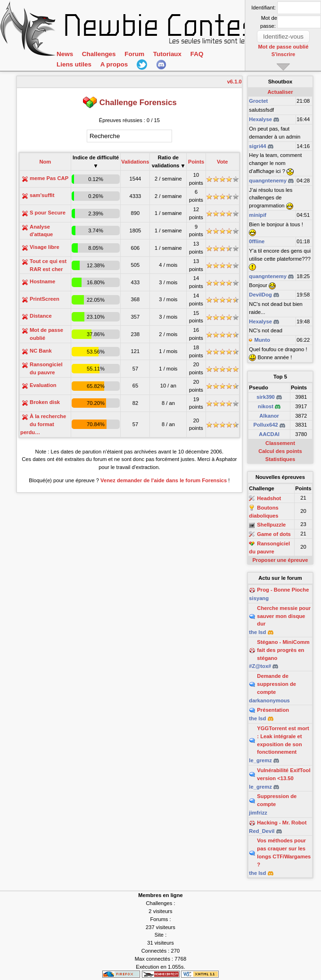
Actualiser (280, 92)
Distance (41, 316)
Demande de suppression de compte (276, 684)
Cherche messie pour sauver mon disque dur (284, 616)
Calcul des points (280, 451)
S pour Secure (48, 213)
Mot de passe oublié (284, 47)
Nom (45, 162)
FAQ (197, 54)
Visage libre (45, 247)
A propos (114, 64)
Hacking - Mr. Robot (282, 823)
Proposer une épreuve (280, 560)
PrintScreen (45, 299)
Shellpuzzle (271, 525)
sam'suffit (42, 195)
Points (196, 162)
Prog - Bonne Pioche (283, 590)
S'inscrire (284, 54)
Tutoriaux (167, 54)
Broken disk (45, 402)
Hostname (42, 281)
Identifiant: (263, 8)
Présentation (273, 710)
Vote (222, 162)
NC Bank (41, 351)
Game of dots (274, 534)
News (65, 54)
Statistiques (280, 459)
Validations (135, 162)
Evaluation (43, 385)
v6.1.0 (235, 82)
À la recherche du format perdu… (43, 424)
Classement (280, 443)
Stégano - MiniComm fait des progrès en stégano (283, 650)
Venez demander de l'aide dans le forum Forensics (164, 480)
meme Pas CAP (49, 178)
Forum (134, 54)
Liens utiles (74, 64)
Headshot (269, 498)
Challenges (99, 54)
